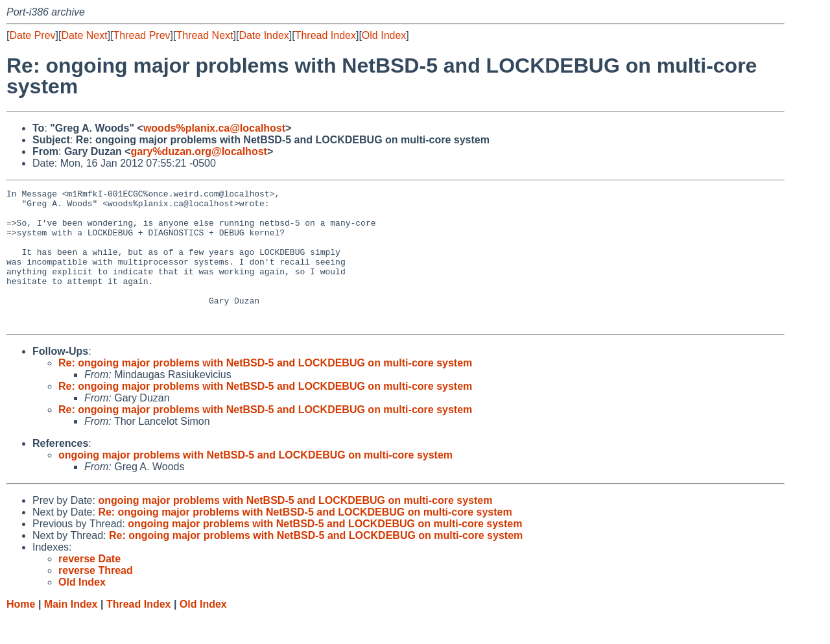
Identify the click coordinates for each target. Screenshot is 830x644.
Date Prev (32, 35)
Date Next (84, 35)
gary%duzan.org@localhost (199, 151)
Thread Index (326, 35)
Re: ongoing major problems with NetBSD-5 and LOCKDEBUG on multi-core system (265, 390)
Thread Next (204, 35)
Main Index (71, 631)
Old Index (384, 35)
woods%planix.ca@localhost (214, 128)
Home (21, 631)
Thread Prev (142, 35)
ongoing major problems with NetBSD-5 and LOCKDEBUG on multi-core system (255, 482)
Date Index (264, 35)
